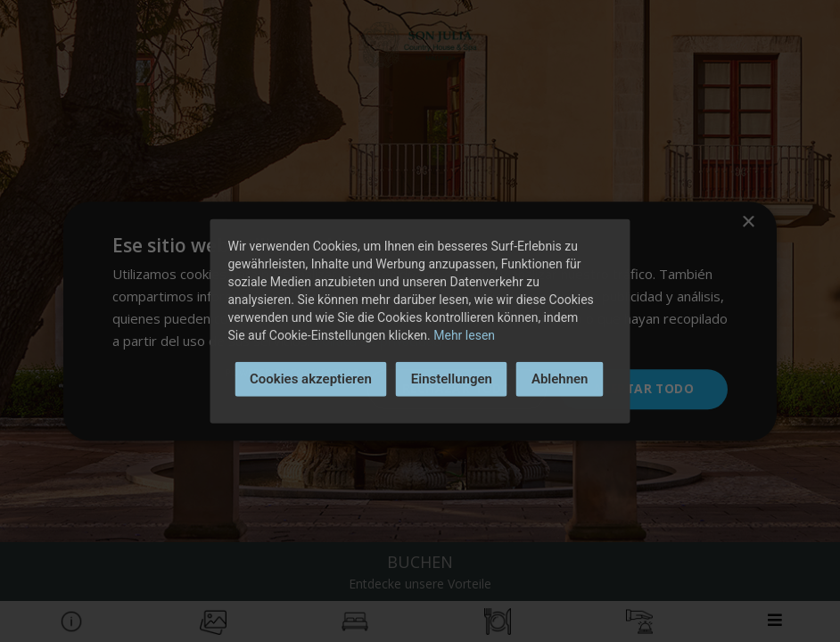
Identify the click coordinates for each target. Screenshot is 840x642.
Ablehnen (560, 379)
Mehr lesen (464, 335)
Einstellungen (452, 379)
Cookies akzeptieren (311, 379)
